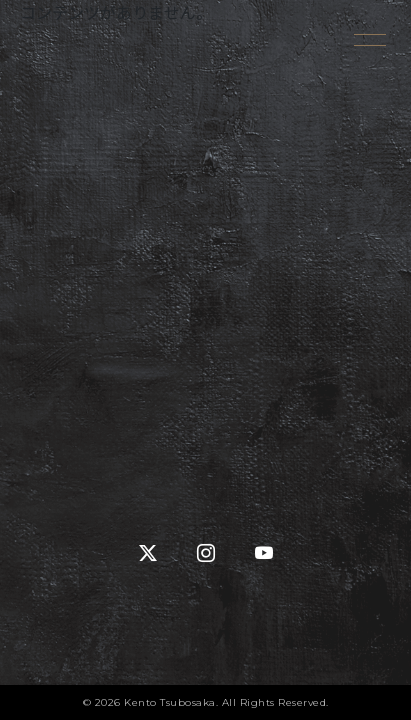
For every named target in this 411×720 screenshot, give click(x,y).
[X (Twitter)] (148, 554)
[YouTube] (264, 554)
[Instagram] (206, 554)
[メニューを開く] (371, 40)
